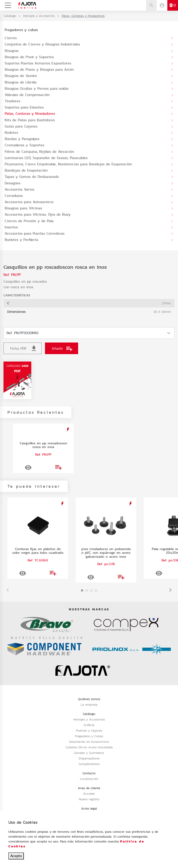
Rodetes (11, 133)
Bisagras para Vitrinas (23, 208)
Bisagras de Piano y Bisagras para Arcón (39, 69)
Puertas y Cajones (89, 730)
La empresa (89, 705)
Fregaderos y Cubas (89, 736)
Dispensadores (89, 758)
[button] (82, 590)
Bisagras (12, 51)
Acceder (89, 794)
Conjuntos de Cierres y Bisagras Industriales (42, 44)
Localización (89, 779)
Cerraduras (14, 196)
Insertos (11, 227)
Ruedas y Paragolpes (22, 139)
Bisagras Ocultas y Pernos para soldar (37, 88)
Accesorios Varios (19, 189)
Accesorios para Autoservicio (29, 202)
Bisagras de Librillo (21, 82)
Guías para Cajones (21, 126)
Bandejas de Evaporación (26, 170)
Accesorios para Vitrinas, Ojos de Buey (38, 214)
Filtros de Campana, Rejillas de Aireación (39, 152)
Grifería (89, 725)
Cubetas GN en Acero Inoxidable (89, 747)
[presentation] (8, 590)
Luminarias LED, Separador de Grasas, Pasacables (46, 158)
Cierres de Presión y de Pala (29, 221)
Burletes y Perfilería (21, 240)
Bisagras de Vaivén (21, 76)
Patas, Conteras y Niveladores (30, 114)
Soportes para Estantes (24, 107)
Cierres (11, 38)
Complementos (89, 764)
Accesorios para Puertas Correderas (35, 233)
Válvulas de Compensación (27, 95)
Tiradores (12, 101)
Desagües (13, 183)
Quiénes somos (89, 699)
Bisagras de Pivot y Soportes (29, 57)
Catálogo (10, 16)
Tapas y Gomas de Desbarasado (32, 177)
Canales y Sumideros (89, 753)
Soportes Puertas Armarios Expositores (38, 63)
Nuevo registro (89, 799)
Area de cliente (89, 788)
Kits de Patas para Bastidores (30, 120)
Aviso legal (89, 808)
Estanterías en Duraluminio (89, 742)
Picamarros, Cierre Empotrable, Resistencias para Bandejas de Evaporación (68, 164)
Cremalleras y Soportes (24, 145)
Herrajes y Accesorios (39, 16)
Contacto (89, 773)
